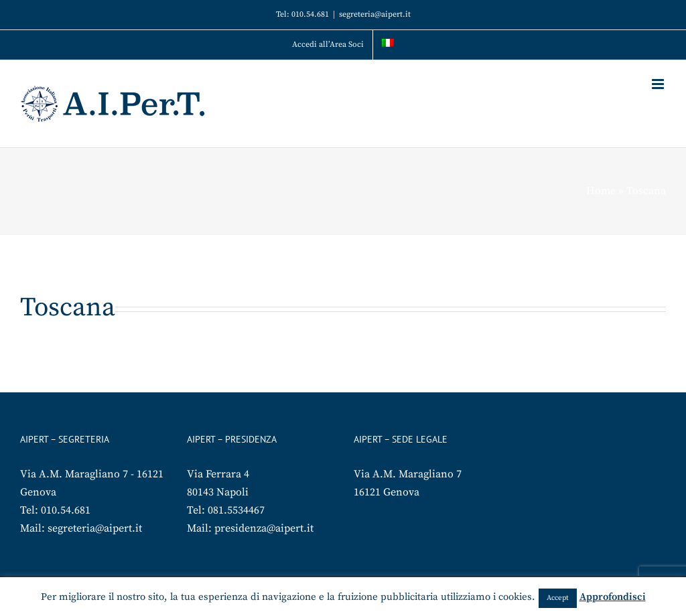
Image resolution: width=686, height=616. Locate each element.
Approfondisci (613, 597)
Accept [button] (558, 598)
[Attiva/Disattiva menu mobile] (659, 84)
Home (601, 191)
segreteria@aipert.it (375, 14)
